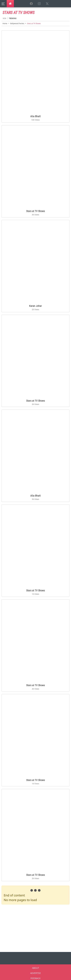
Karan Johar (35, 306)
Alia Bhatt (35, 116)
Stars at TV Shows (36, 211)
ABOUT (35, 968)
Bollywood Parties (17, 23)
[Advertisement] (36, 928)
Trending (13, 18)
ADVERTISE (35, 973)
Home (5, 23)
